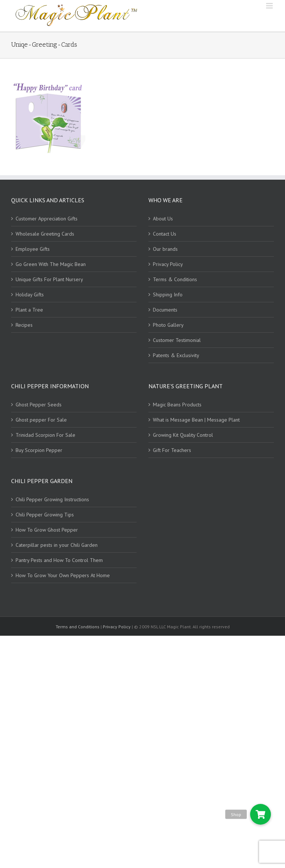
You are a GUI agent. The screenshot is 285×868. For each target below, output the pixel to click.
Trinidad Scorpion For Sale (45, 435)
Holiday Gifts (30, 295)
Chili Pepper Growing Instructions (52, 499)
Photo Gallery (168, 325)
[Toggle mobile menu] (270, 6)
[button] (261, 814)
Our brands (165, 249)
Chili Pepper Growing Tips (45, 515)
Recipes (24, 325)
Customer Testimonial (177, 340)
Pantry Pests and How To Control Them (59, 560)
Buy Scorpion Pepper (39, 450)
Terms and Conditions (78, 627)
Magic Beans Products (177, 405)
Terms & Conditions (175, 279)
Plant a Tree (29, 310)
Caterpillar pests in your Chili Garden (57, 545)
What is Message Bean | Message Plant (196, 420)
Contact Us (165, 234)
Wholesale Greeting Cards (45, 234)
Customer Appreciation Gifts (47, 219)
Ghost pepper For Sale (41, 420)
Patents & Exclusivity (176, 355)
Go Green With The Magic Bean (51, 264)
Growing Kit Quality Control (183, 435)
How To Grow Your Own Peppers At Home (63, 575)
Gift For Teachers (172, 450)
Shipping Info (168, 295)
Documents (165, 310)
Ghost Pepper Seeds (39, 405)
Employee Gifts (33, 249)
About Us (163, 219)
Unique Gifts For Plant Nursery (49, 279)
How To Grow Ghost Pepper (47, 530)
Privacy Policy (168, 264)
